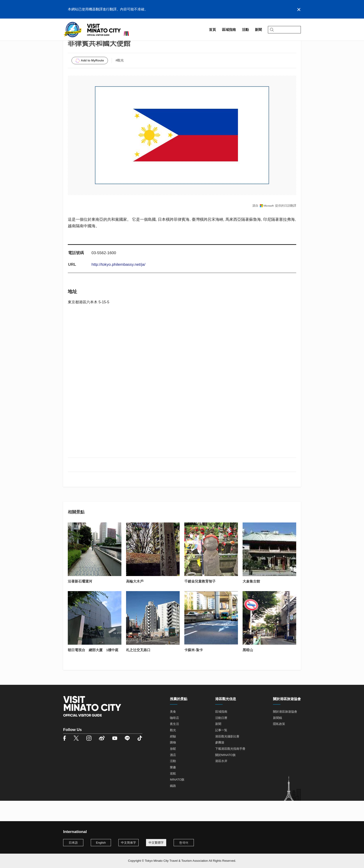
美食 (173, 732)
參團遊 (220, 763)
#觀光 (120, 81)
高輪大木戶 (135, 602)
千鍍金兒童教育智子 (200, 602)
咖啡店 (174, 738)
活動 (173, 782)
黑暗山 (248, 671)
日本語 (73, 843)
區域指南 (82, 43)
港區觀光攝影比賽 (227, 757)
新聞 (218, 745)
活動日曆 (221, 738)
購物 (173, 763)
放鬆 (173, 769)
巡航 (173, 794)
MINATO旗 (177, 800)
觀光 (173, 751)
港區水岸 (221, 782)
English (101, 843)
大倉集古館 (251, 602)
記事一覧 (221, 751)
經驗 (173, 757)
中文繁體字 (156, 843)
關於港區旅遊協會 (285, 732)
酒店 (173, 776)
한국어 (184, 843)
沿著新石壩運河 (80, 602)
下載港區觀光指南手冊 (230, 769)
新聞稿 (278, 738)
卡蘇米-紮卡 (194, 671)
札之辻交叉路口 (138, 671)
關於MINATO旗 (225, 776)
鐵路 (173, 806)
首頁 (67, 43)
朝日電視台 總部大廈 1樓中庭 (93, 671)
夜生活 (174, 745)
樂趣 (173, 788)
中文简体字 (128, 843)
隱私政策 (279, 745)
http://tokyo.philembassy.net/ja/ (118, 285)
